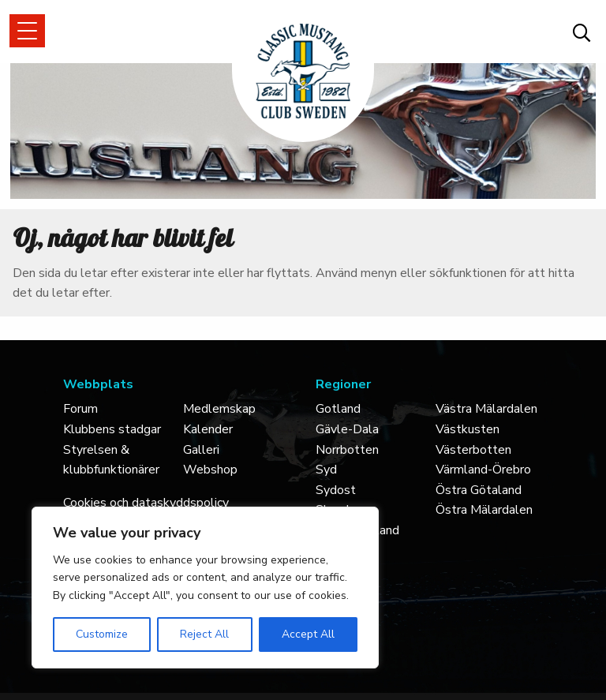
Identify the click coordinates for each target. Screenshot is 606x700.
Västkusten (468, 429)
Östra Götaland (479, 490)
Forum (80, 409)
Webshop (210, 470)
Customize (102, 634)
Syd (326, 470)
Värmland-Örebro (483, 470)
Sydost (336, 490)
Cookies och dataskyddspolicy (146, 503)
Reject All (204, 634)
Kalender (208, 429)
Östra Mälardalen (484, 510)
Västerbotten (473, 450)
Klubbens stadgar (112, 429)
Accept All (308, 634)
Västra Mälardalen (486, 409)
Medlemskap (219, 409)
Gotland (338, 409)
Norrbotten (347, 450)
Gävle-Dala (347, 429)
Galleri (201, 450)
